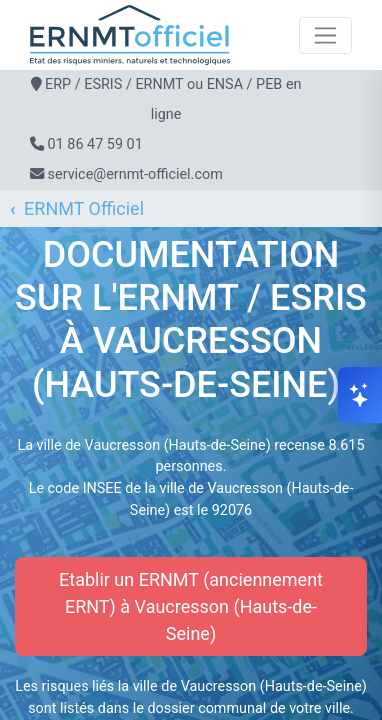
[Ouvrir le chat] (360, 395)
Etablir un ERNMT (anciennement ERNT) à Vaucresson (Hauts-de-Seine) (191, 606)
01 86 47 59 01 (95, 144)
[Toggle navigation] (325, 35)
